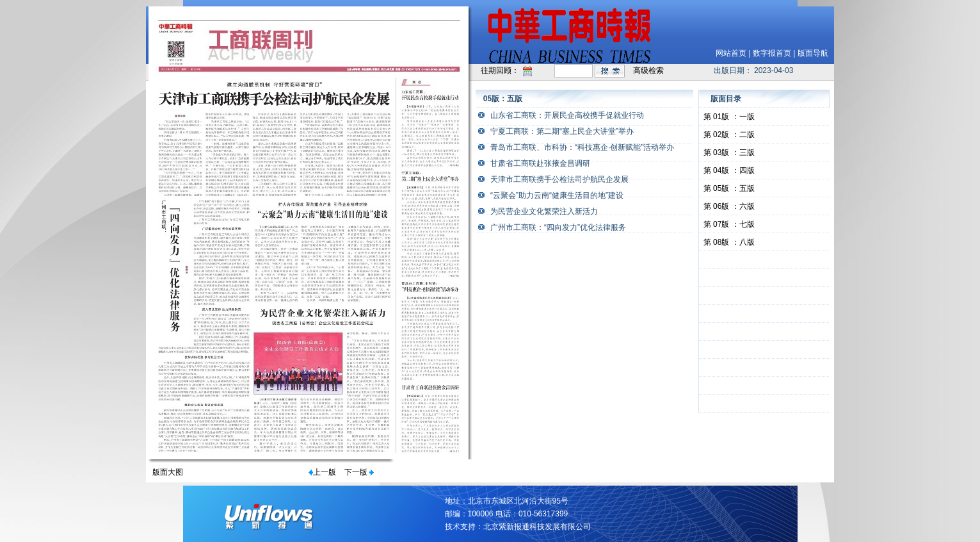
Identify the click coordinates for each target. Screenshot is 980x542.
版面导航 (813, 53)
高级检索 (648, 70)
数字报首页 (772, 53)
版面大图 (168, 472)
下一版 (356, 472)
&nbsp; (764, 260)
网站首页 (731, 53)
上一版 (325, 472)
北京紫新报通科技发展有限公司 (537, 527)
